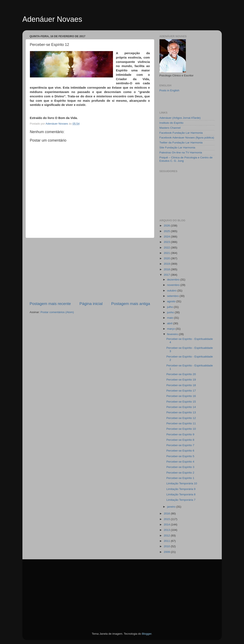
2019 (167, 264)
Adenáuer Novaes (52, 19)
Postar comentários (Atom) (57, 312)
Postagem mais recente (50, 304)
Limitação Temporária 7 (181, 500)
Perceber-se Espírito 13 (181, 412)
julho (170, 307)
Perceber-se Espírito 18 (181, 385)
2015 (167, 519)
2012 (167, 536)
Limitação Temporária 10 (182, 483)
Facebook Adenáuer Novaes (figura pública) (187, 138)
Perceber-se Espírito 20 (181, 374)
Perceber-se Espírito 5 (180, 456)
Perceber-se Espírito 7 (180, 445)
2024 (167, 237)
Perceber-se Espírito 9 (180, 434)
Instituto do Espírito (172, 123)
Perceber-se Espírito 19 (181, 380)
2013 (167, 530)
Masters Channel (170, 128)
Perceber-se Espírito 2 (180, 473)
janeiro (172, 507)
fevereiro (173, 334)
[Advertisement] (90, 269)
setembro (173, 296)
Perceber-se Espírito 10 (181, 429)
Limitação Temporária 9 (181, 489)
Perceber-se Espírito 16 (181, 396)
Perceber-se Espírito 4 (180, 462)
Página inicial (91, 304)
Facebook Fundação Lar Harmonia (181, 133)
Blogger (147, 634)
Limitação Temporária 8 (181, 494)
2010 (167, 546)
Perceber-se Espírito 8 (180, 440)
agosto (172, 301)
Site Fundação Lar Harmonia (177, 148)
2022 (167, 248)
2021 (167, 253)
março (171, 329)
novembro (174, 285)
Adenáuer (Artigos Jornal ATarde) (180, 118)
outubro (172, 291)
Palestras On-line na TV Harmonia (181, 152)
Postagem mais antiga (131, 304)
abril (170, 323)
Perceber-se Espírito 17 (181, 391)
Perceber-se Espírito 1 (180, 478)
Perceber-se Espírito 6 (180, 451)
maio (171, 318)
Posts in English (169, 90)
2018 (167, 269)
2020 (167, 258)
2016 (167, 514)
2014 (167, 525)
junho (171, 312)
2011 (167, 541)
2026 (167, 226)
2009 (167, 552)
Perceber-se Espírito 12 (181, 418)
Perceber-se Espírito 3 (180, 467)
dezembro (174, 280)
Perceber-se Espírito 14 (181, 407)
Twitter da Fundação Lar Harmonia (181, 143)
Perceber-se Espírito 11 (181, 423)
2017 (167, 275)
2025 (167, 231)
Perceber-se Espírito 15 (181, 402)
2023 (167, 242)
